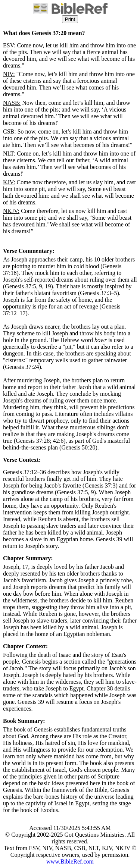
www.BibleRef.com (70, 861)
